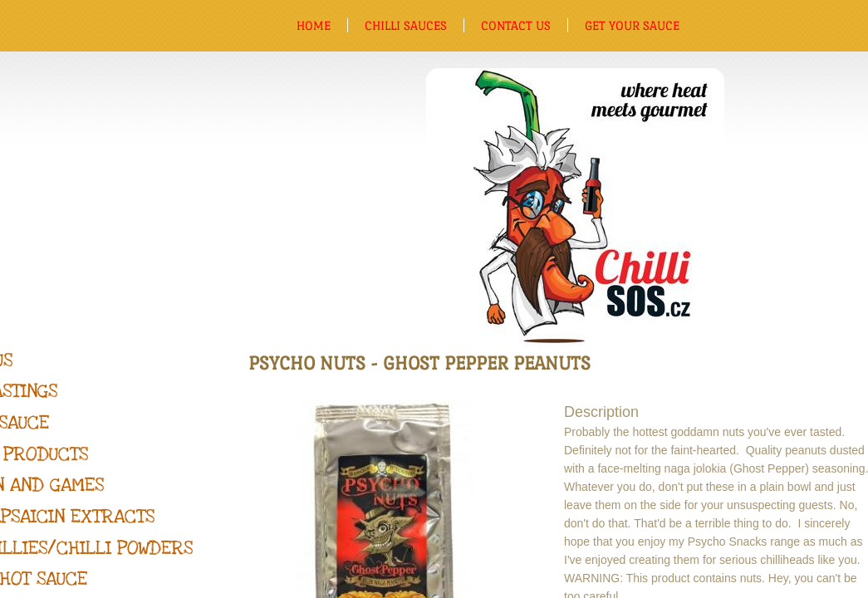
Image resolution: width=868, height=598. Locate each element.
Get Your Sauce (632, 25)
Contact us (516, 25)
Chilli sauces (406, 25)
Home (314, 25)
